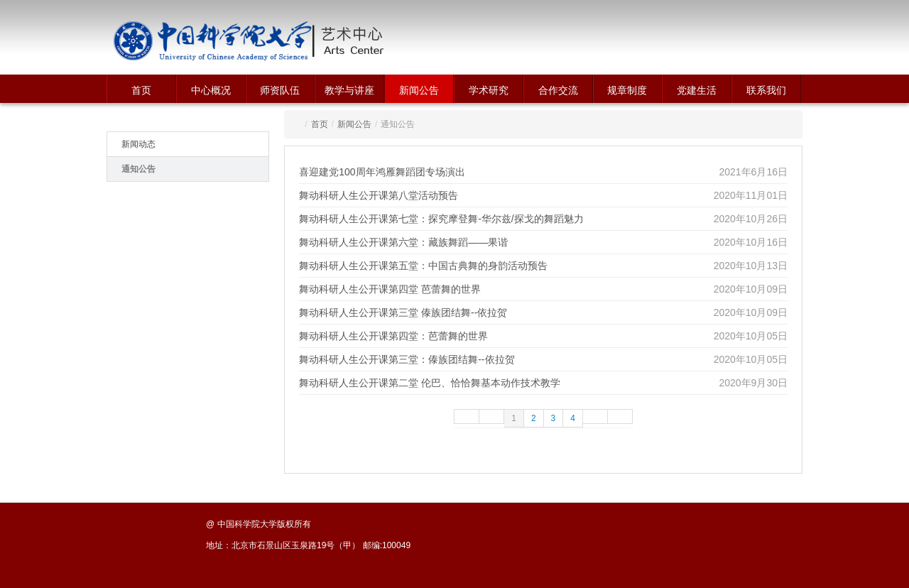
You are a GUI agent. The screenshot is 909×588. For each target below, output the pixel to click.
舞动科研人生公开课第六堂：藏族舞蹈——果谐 (403, 242)
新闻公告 (419, 90)
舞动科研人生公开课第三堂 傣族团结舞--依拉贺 (403, 312)
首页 (141, 90)
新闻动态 (138, 144)
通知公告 (138, 169)
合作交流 (558, 90)
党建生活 (697, 90)
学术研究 (489, 90)
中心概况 (211, 90)
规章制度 (627, 90)
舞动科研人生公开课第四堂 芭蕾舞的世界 (390, 289)
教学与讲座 (349, 90)
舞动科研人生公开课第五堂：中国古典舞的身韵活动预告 (423, 266)
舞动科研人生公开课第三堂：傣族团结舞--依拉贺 (407, 359)
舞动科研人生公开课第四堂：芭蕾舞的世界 (393, 336)
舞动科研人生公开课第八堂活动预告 (379, 195)
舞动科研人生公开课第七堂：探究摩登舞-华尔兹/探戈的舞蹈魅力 (441, 219)
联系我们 (766, 90)
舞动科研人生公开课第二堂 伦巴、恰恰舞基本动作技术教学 (430, 383)
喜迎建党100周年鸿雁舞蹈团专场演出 (382, 172)
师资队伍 (280, 90)
